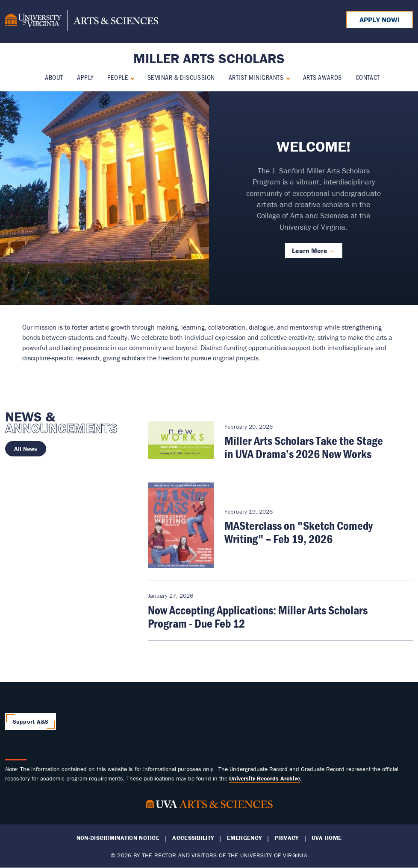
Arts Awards (322, 77)
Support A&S (31, 722)
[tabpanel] (209, 198)
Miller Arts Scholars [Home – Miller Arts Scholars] (209, 58)
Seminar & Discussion (181, 77)
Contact (368, 77)
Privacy (286, 838)
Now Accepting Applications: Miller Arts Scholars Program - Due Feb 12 (258, 617)
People (118, 77)
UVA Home (327, 838)
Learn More (310, 251)
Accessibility (193, 838)
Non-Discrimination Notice (118, 838)
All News (26, 449)
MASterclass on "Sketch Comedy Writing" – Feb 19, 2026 (299, 532)
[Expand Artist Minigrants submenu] (286, 77)
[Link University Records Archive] (265, 778)
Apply (85, 77)
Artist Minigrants (256, 77)
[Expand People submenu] (131, 77)
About (54, 77)
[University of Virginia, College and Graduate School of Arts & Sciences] (82, 22)
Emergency (244, 838)
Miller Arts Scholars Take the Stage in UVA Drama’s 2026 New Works (304, 447)
